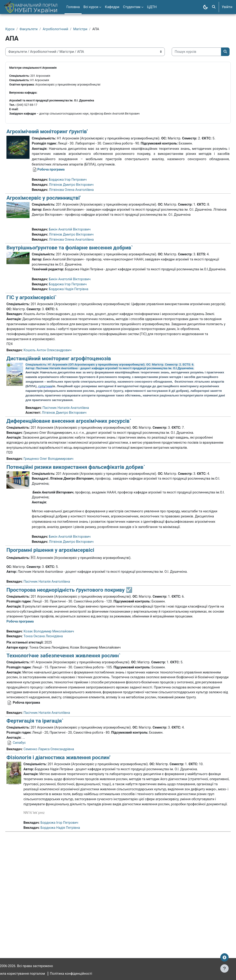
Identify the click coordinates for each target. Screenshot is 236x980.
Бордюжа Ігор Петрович (80, 201)
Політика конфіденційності (84, 974)
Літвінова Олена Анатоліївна (84, 211)
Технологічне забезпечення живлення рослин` (75, 736)
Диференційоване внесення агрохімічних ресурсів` (80, 477)
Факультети (40, 29)
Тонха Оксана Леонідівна (55, 717)
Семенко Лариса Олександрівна (61, 837)
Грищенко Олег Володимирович (61, 521)
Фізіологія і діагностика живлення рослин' (69, 845)
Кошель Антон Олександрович (60, 401)
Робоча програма (62, 190)
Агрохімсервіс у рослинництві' (55, 219)
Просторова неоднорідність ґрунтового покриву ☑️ (80, 664)
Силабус (31, 831)
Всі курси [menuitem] (91, 7)
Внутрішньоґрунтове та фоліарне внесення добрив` (81, 280)
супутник (128, 437)
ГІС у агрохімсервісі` (43, 341)
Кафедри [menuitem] (112, 7)
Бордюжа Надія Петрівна (81, 333)
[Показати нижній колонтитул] (224, 968)
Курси (21, 29)
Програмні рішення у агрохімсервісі (61, 623)
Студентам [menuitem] (132, 7)
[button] (214, 7)
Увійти (227, 7)
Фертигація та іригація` (46, 808)
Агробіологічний (68, 29)
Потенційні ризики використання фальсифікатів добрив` (87, 529)
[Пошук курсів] (41, 66)
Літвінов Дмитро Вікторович (83, 206)
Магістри (93, 29)
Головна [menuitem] (73, 7)
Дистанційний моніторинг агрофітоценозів (70, 409)
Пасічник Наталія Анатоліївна (78, 463)
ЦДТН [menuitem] (152, 7)
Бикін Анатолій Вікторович (82, 262)
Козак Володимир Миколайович (61, 711)
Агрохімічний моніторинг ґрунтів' (58, 147)
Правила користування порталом (31, 974)
